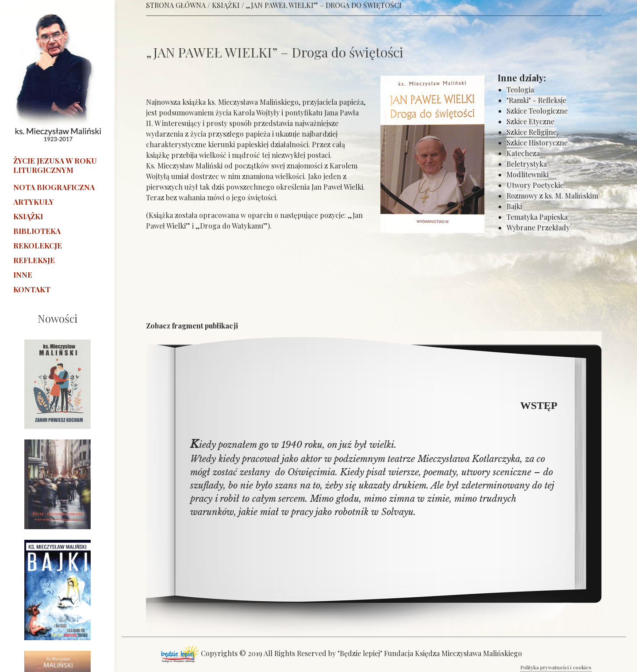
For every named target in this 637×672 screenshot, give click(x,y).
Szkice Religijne (531, 132)
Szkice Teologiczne (537, 111)
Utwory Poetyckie (535, 185)
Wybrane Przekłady (538, 227)
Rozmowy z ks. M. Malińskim (552, 196)
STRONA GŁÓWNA (176, 5)
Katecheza (523, 153)
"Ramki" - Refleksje (536, 100)
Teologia (520, 90)
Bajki (514, 206)
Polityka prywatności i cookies (556, 667)
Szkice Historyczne (537, 143)
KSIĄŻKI (226, 5)
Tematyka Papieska (537, 217)
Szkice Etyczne (530, 121)
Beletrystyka (527, 164)
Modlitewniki (528, 174)
